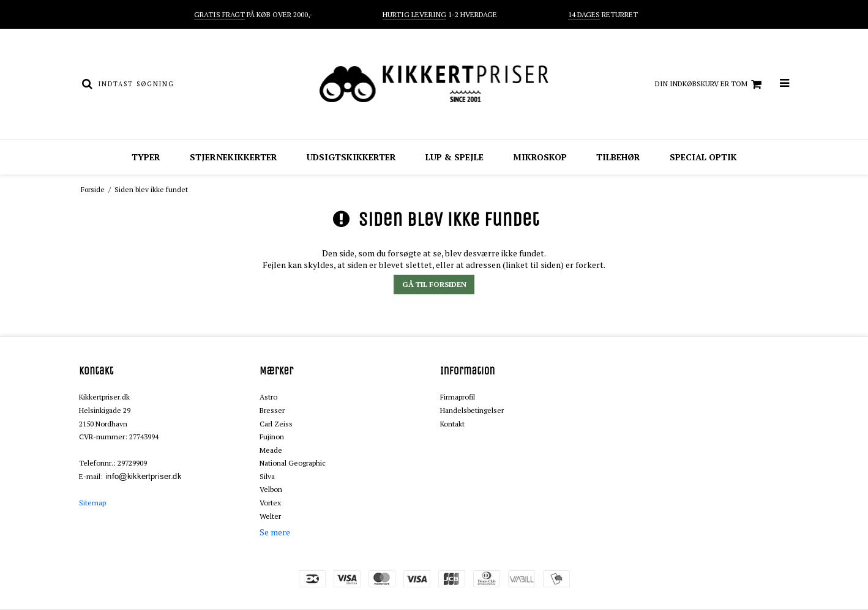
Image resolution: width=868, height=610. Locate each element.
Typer (146, 157)
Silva (267, 476)
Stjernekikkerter (234, 157)
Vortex (270, 503)
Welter (270, 516)
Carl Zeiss (276, 424)
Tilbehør (618, 157)
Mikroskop (540, 157)
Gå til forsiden (434, 284)
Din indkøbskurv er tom (710, 84)
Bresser (272, 410)
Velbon (271, 489)
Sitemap (92, 503)
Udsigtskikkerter (351, 157)
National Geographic (293, 463)
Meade (271, 450)
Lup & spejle (455, 157)
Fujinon (272, 437)
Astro (268, 397)
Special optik (703, 157)
